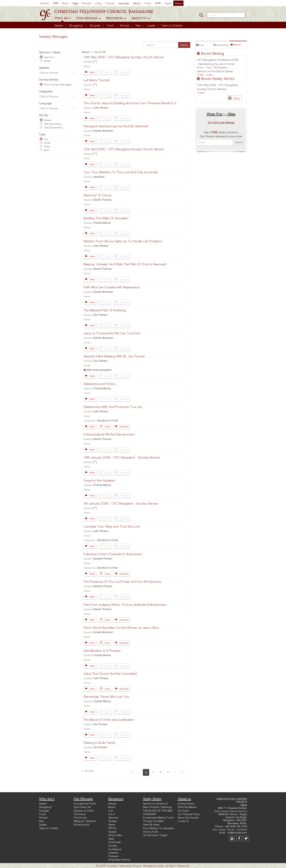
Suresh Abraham (103, 131)
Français (110, 3)
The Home (80, 814)
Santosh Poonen (103, 558)
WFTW (112, 828)
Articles (112, 803)
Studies (113, 821)
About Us (141, 18)
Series (112, 824)
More (179, 3)
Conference (115, 849)
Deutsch (45, 3)
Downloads (115, 842)
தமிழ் (98, 3)
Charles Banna (102, 223)
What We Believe (187, 807)
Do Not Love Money (221, 123)
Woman (125, 25)
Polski (148, 3)
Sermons (113, 818)
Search (184, 45)
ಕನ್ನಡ (75, 3)
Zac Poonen (100, 315)
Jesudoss (99, 177)
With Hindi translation (99, 370)
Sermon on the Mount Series (215, 71)
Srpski (168, 3)
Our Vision (183, 811)
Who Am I (63, 18)
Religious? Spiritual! (85, 821)
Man (139, 25)
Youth (111, 25)
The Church (80, 818)
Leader (151, 25)
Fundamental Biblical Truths (159, 818)
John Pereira (101, 108)
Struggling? (77, 25)
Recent (236, 45)
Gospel (112, 832)
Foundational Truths (85, 803)
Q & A (112, 814)
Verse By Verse (151, 824)
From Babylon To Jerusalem (159, 828)
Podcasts (114, 856)
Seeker (59, 25)
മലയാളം (124, 3)
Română (87, 3)
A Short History (186, 803)
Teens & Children (172, 25)
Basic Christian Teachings (157, 807)
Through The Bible (153, 821)
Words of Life (150, 832)
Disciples (95, 25)
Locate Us (183, 821)
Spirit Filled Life (82, 807)
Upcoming (221, 45)
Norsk (65, 3)
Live (200, 45)
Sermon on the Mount (155, 803)
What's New (115, 835)
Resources (116, 18)
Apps (111, 839)
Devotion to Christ (107, 420)
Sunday (113, 845)
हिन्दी (56, 3)
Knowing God (81, 824)
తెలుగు (137, 3)
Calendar (113, 853)
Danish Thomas (102, 200)
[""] (95, 62)
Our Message (88, 18)
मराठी (158, 3)
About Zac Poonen (188, 818)
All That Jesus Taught (155, 835)
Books (112, 807)
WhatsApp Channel (119, 860)
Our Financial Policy (189, 814)
